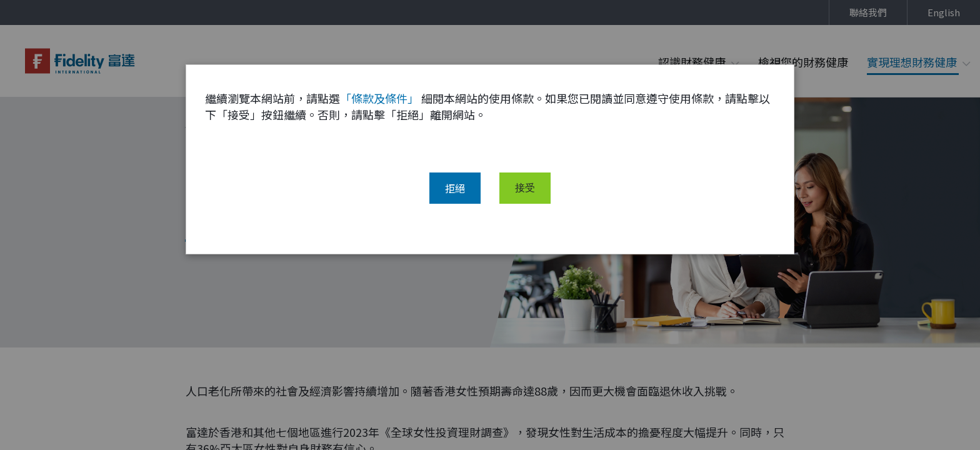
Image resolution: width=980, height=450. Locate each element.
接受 (525, 198)
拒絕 (455, 198)
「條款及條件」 (379, 108)
